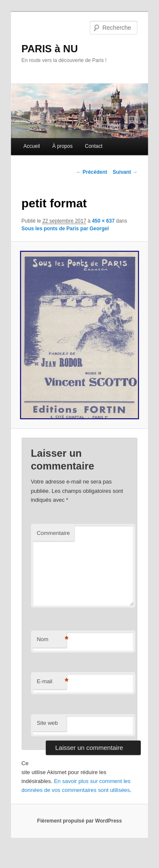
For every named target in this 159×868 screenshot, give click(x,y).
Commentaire (53, 533)
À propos (62, 146)
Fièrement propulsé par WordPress (80, 821)
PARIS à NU (50, 49)
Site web (47, 723)
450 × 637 (103, 221)
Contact (93, 146)
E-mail (52, 682)
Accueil (32, 146)
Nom (52, 640)
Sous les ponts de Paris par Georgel (65, 229)
